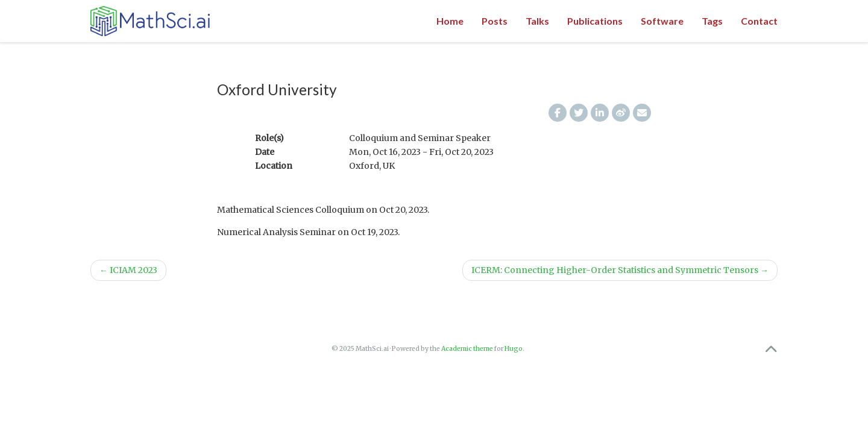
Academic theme (467, 349)
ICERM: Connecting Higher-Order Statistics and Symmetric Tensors (620, 270)
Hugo (514, 349)
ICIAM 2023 (128, 270)
